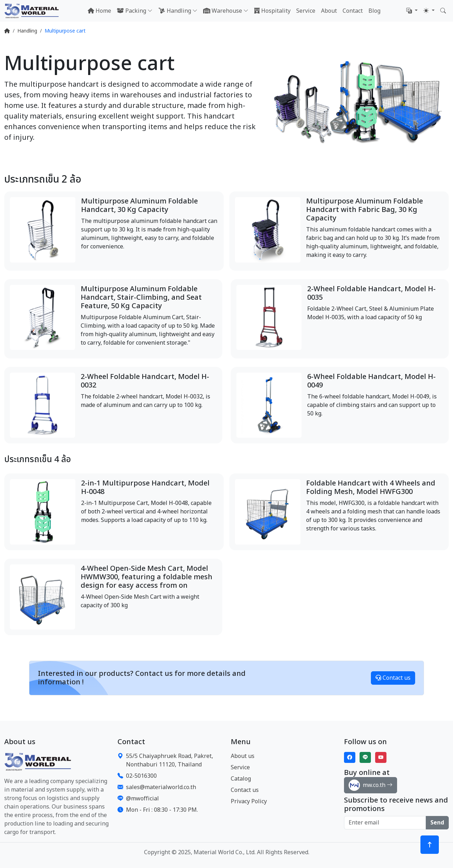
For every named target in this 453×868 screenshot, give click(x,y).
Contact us (393, 678)
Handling (27, 31)
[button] (412, 11)
